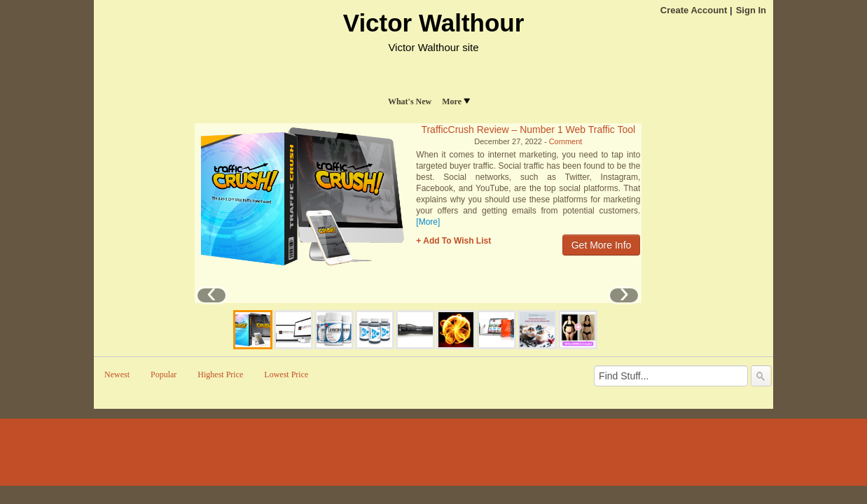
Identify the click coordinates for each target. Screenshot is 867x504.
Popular (164, 374)
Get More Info (602, 245)
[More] (428, 222)
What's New (410, 101)
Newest (117, 374)
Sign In (751, 10)
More (456, 101)
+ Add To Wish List (453, 241)
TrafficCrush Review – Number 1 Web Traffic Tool (528, 129)
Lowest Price (286, 374)
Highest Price (220, 374)
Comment (566, 141)
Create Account (694, 10)
